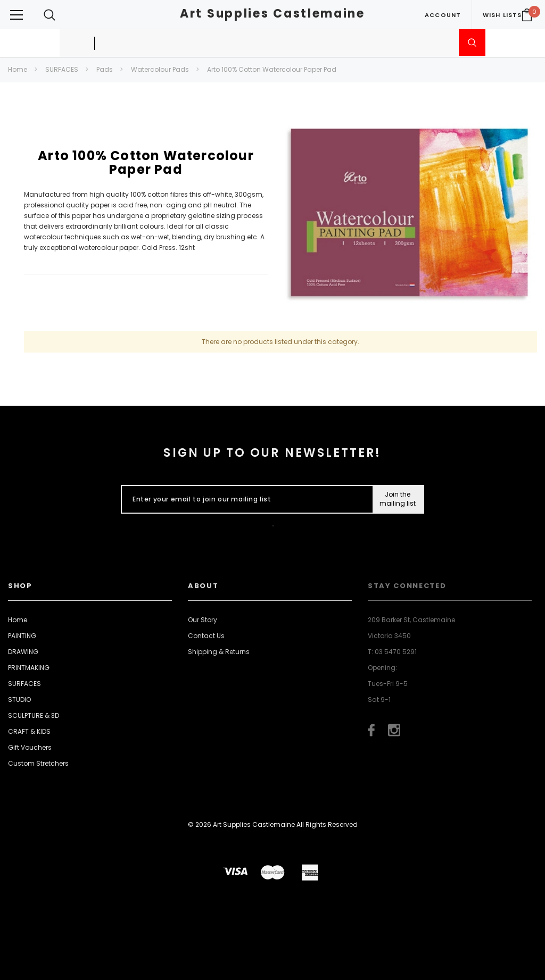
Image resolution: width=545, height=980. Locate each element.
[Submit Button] (398, 499)
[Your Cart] (527, 15)
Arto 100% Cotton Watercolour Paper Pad (272, 69)
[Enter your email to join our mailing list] (245, 499)
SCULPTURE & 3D (34, 715)
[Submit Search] (472, 43)
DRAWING (23, 652)
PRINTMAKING (29, 668)
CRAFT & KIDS (29, 731)
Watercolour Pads (160, 69)
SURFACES (62, 69)
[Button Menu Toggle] (16, 15)
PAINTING (22, 636)
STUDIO (19, 700)
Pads (105, 69)
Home (18, 69)
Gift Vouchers (30, 747)
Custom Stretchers (38, 763)
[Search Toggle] (49, 15)
